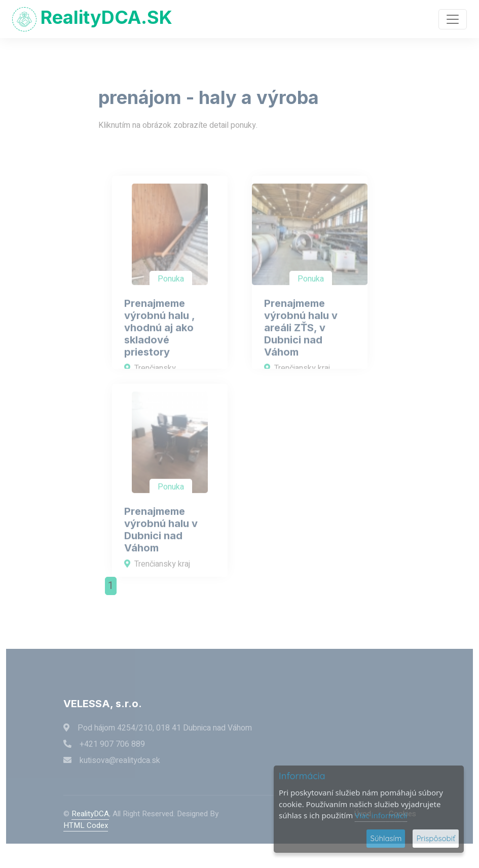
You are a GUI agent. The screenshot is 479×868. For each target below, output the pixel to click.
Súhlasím (386, 838)
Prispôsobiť (436, 838)
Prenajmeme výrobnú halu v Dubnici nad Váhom (161, 545)
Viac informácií (381, 815)
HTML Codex (86, 825)
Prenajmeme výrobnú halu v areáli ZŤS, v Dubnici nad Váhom (301, 343)
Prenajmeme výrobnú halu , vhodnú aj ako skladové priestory (159, 343)
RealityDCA (90, 814)
